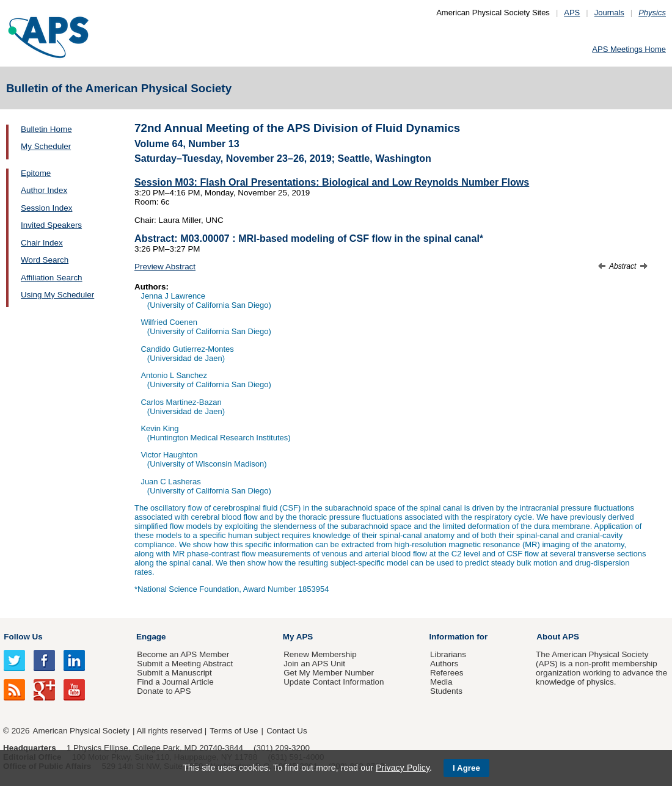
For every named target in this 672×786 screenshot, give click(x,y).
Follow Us (23, 637)
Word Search (45, 260)
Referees (447, 673)
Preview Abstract (165, 267)
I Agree (466, 768)
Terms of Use (234, 731)
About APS (558, 637)
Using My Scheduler (57, 295)
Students (446, 691)
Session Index (46, 208)
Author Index (44, 190)
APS (572, 13)
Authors (444, 664)
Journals (609, 13)
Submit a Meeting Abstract (185, 664)
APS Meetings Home (629, 49)
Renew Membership (320, 654)
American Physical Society (81, 731)
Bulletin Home (46, 129)
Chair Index (42, 243)
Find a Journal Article (175, 682)
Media (441, 682)
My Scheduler (46, 146)
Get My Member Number (329, 673)
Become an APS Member (183, 654)
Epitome (36, 173)
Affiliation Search (52, 278)
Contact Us (287, 731)
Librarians (448, 654)
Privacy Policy (403, 768)
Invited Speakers (51, 225)
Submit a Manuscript (174, 673)
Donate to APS (164, 691)
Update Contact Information (334, 682)
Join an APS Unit (314, 664)
